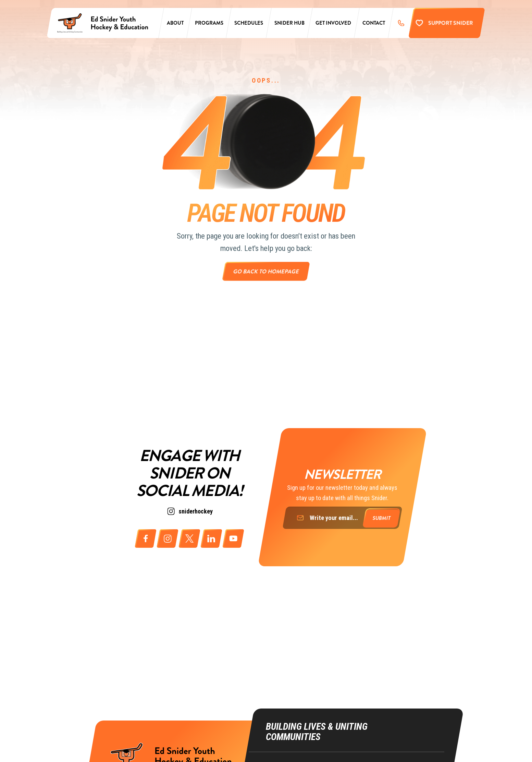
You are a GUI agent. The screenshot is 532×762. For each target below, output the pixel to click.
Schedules (249, 25)
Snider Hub (289, 25)
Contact (374, 25)
